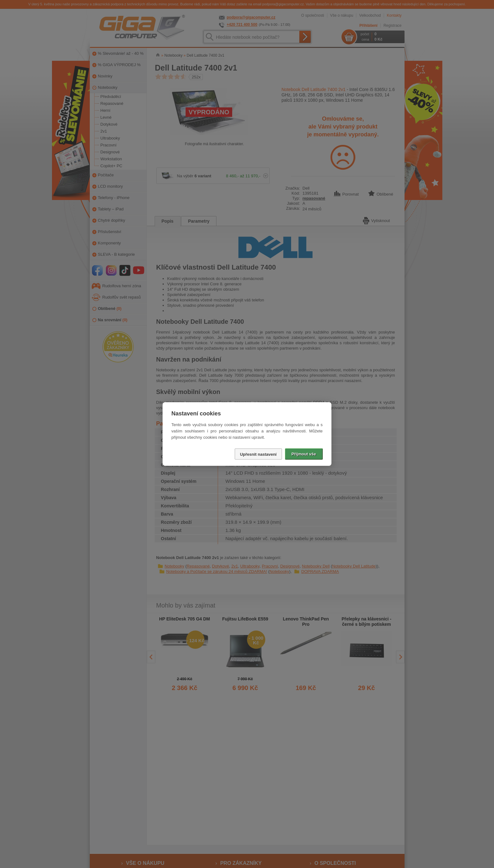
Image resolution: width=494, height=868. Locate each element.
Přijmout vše (304, 454)
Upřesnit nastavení (258, 454)
